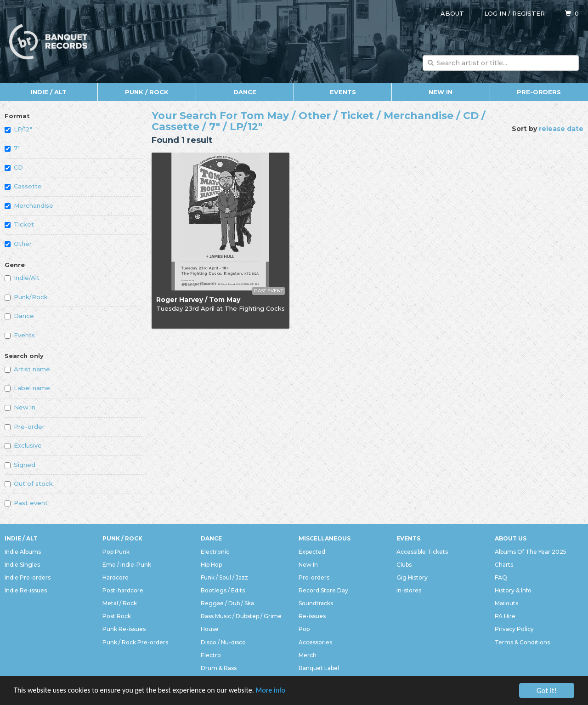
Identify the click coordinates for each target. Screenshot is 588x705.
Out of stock (29, 483)
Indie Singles (22, 565)
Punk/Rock (26, 297)
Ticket (19, 224)
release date (561, 129)
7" (12, 148)
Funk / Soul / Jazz (224, 577)
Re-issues (312, 616)
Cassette (23, 186)
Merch (308, 655)
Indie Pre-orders (28, 577)
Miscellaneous (325, 538)
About (452, 13)
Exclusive (23, 445)
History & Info (513, 590)
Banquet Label (319, 668)
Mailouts (506, 603)
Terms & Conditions (522, 642)
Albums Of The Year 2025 (531, 552)
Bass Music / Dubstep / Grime (241, 616)
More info (284, 691)
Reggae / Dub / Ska (227, 603)
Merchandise (29, 205)
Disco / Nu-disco (223, 642)
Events (343, 92)
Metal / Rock (120, 603)
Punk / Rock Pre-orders (135, 642)
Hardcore (116, 577)
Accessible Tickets (422, 552)
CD (14, 167)
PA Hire (505, 616)
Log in (495, 13)
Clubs (404, 565)
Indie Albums (23, 552)
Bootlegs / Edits (223, 590)
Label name (27, 388)
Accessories (315, 642)
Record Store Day (323, 590)
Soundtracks (316, 603)
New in (20, 407)
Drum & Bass (219, 668)
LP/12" (18, 129)
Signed (20, 465)
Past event (26, 503)
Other (18, 244)
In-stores (409, 590)
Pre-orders (539, 92)
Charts (504, 565)
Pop (304, 629)
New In (441, 92)
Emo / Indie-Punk (127, 565)
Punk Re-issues (124, 629)
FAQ (501, 577)
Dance (245, 92)
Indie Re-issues (26, 590)
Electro (211, 655)
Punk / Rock (147, 92)
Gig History (412, 577)
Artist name (27, 369)
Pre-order (25, 426)
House (210, 629)
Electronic (215, 552)
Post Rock (117, 616)
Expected (312, 552)
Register (529, 13)
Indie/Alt (22, 278)
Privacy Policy (514, 629)
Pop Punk (116, 552)
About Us (511, 538)
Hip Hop (211, 565)
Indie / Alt (49, 92)
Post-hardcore (123, 590)
